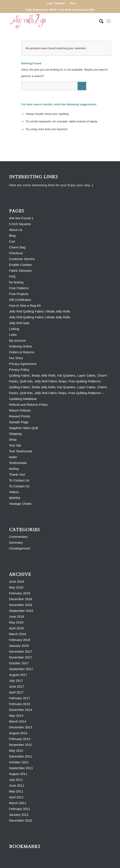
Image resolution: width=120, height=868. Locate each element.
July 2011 (16, 780)
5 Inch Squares (20, 224)
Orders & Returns (22, 352)
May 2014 (16, 716)
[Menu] (109, 21)
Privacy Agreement (23, 364)
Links (13, 335)
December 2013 (21, 727)
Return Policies (20, 410)
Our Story (16, 358)
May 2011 (16, 791)
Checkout (16, 253)
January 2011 (19, 815)
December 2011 (21, 756)
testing (14, 469)
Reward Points (20, 416)
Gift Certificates (20, 300)
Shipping (15, 434)
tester (13, 457)
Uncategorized (20, 548)
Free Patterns (19, 288)
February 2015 (20, 704)
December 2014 (21, 710)
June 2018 (17, 616)
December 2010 (21, 820)
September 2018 (21, 611)
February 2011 (20, 809)
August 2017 (18, 675)
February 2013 (20, 739)
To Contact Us (19, 480)
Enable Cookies (20, 265)
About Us (16, 230)
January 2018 (19, 646)
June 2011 (17, 785)
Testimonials (18, 463)
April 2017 (16, 692)
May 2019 (16, 587)
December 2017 (21, 651)
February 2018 (20, 640)
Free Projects (19, 294)
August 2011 (18, 774)
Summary (16, 542)
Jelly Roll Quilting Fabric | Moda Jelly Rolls (40, 311)
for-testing (16, 282)
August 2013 (18, 733)
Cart (12, 241)
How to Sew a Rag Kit (25, 305)
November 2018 (21, 605)
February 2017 (20, 698)
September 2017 (21, 669)
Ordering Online (21, 346)
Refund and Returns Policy (28, 405)
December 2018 (21, 599)
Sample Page (19, 422)
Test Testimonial (21, 451)
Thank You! (17, 474)
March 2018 (18, 634)
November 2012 (21, 745)
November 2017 (21, 657)
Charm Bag (17, 247)
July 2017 (16, 681)
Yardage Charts (20, 504)
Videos (14, 492)
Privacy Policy (19, 370)
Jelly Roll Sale (19, 323)
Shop (13, 440)
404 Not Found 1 (21, 218)
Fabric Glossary (20, 271)
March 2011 (18, 803)
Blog (73, 3)
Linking (14, 329)
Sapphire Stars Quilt (24, 428)
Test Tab (15, 445)
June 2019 (17, 582)
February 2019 (20, 593)
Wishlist (15, 498)
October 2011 (19, 762)
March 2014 (18, 721)
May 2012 (16, 750)
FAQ (12, 276)
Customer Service (22, 259)
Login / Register (56, 3)
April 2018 (16, 628)
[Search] (99, 21)
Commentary (18, 537)
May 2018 (16, 622)
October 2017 (19, 663)
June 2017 (17, 686)
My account (17, 340)
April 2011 (16, 797)
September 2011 (21, 768)
